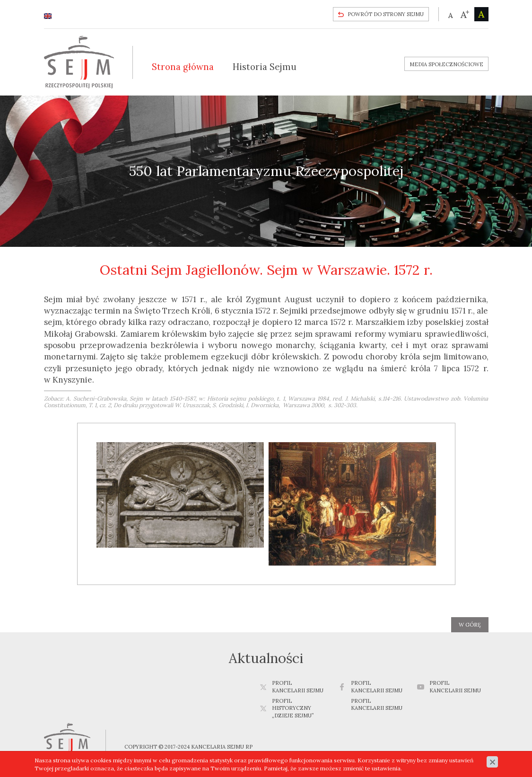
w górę (470, 625)
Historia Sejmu (265, 67)
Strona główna (183, 67)
